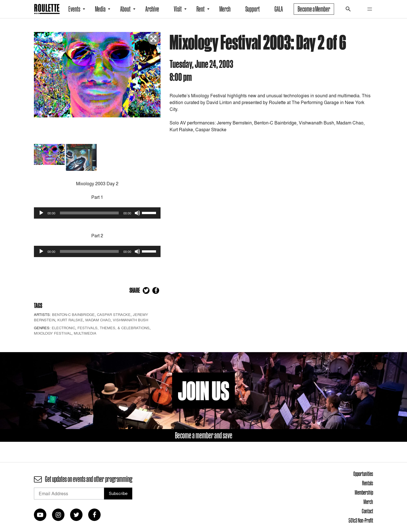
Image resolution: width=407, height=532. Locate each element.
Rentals (368, 483)
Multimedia (85, 333)
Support (253, 9)
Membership (364, 492)
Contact (367, 511)
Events (74, 9)
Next (156, 76)
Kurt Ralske (70, 320)
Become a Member (314, 9)
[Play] (41, 213)
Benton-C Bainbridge (73, 315)
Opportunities (363, 474)
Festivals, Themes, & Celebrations (113, 328)
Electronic (63, 328)
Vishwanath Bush (130, 320)
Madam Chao (98, 320)
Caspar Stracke (114, 315)
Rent (201, 9)
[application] (97, 213)
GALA (279, 9)
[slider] (89, 213)
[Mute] (137, 213)
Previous (38, 76)
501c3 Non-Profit (361, 520)
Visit (178, 9)
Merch (225, 9)
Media (100, 9)
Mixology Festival (53, 333)
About (125, 9)
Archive (152, 9)
